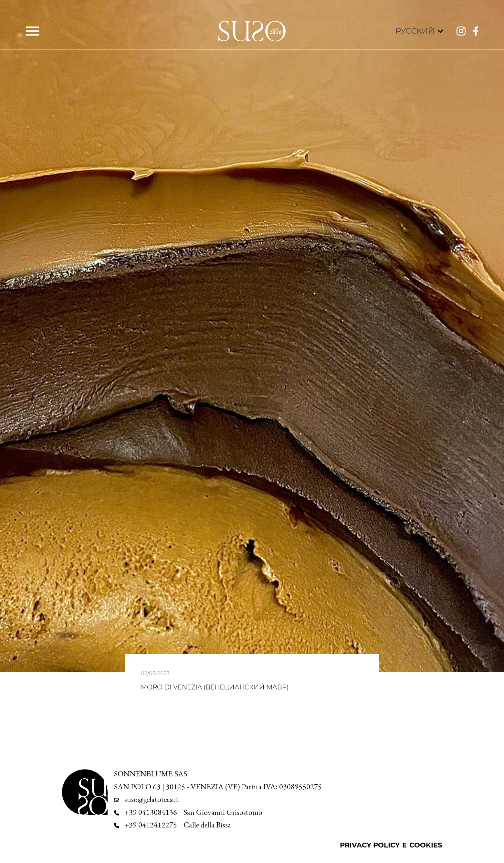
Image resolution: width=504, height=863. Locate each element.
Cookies (426, 845)
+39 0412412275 (151, 825)
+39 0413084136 (151, 812)
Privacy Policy (370, 845)
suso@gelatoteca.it (152, 799)
